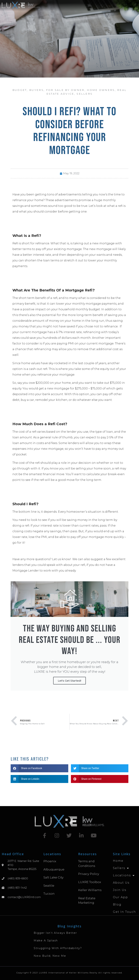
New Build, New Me (50, 956)
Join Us (120, 890)
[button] (136, 5)
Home (118, 861)
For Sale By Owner (65, 90)
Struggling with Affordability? (58, 948)
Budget (20, 90)
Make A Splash (46, 940)
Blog (117, 905)
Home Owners (101, 90)
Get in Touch (124, 912)
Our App (120, 897)
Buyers (36, 90)
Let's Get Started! (69, 681)
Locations (124, 875)
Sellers (85, 94)
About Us (121, 883)
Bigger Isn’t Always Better (55, 933)
